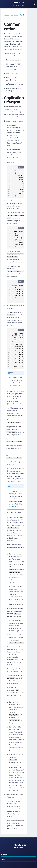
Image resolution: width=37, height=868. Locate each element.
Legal (3, 859)
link (19, 385)
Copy (21, 167)
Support (4, 854)
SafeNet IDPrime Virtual (12, 15)
